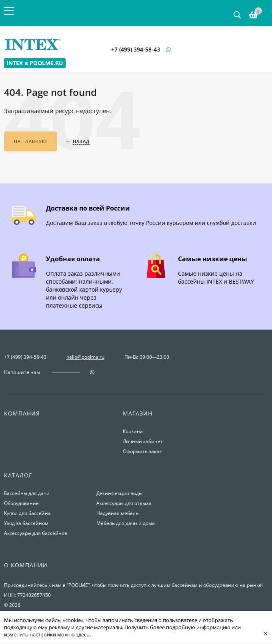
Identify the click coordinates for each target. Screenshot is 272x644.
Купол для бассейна (27, 513)
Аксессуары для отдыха (124, 503)
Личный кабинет (143, 441)
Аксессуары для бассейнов (36, 533)
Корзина (133, 431)
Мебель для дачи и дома (126, 523)
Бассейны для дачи (27, 493)
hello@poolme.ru (85, 357)
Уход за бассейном (26, 523)
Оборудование (21, 503)
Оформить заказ (142, 451)
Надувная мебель (117, 513)
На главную (31, 141)
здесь (83, 634)
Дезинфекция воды (119, 493)
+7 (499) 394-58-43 (136, 49)
